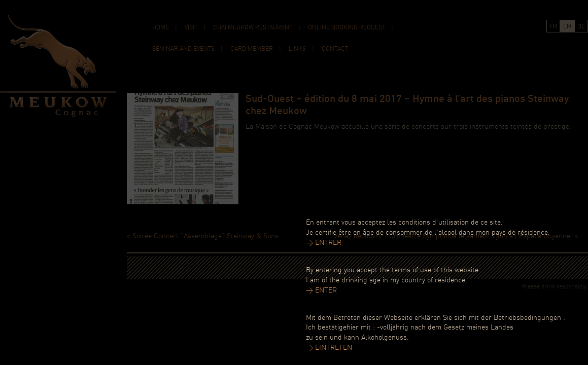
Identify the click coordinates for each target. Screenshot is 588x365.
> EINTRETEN (329, 348)
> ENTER (321, 291)
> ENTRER (324, 243)
